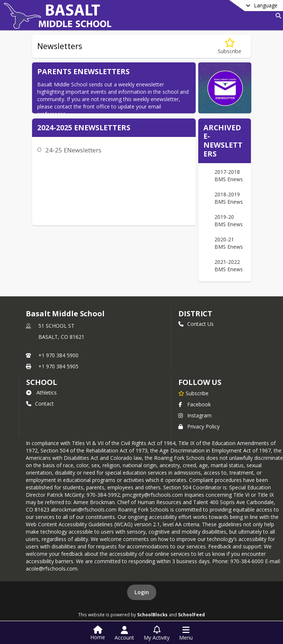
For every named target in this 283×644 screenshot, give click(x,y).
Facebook (195, 404)
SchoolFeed (191, 614)
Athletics (41, 392)
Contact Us (196, 324)
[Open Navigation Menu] (186, 633)
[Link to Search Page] (277, 16)
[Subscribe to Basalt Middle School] (193, 393)
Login (142, 592)
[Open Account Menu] (124, 633)
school (41, 382)
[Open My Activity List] (157, 633)
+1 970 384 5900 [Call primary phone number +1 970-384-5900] (58, 355)
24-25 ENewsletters (73, 150)
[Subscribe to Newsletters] (230, 46)
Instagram (195, 415)
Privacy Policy (199, 426)
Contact (40, 404)
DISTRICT (195, 314)
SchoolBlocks (152, 614)
